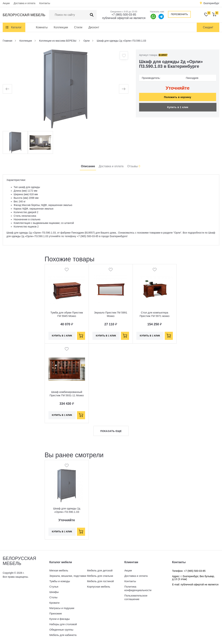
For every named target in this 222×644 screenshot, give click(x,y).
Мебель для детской (100, 570)
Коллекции (61, 27)
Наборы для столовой (63, 624)
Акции (6, 3)
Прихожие (56, 613)
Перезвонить (180, 14)
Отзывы (134, 166)
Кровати (54, 603)
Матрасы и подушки (62, 608)
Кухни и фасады (59, 619)
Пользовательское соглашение (136, 597)
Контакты (45, 3)
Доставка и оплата (24, 3)
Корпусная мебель (99, 587)
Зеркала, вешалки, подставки (68, 576)
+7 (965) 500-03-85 (124, 15)
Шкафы (54, 592)
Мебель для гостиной (100, 581)
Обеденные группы (61, 630)
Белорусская (24, 15)
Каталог (16, 27)
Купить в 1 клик (178, 107)
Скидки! (208, 27)
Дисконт (94, 27)
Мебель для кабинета (63, 635)
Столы (53, 597)
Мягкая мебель (59, 570)
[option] (66, 89)
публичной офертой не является (124, 18)
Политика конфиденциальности (138, 588)
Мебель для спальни (100, 576)
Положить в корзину (178, 97)
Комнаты (42, 27)
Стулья (54, 587)
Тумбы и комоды (60, 581)
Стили (78, 27)
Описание (88, 166)
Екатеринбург (211, 3)
